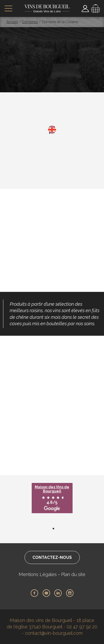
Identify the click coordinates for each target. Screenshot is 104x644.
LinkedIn (58, 593)
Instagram (70, 593)
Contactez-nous (52, 557)
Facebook (34, 593)
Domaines (30, 22)
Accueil (12, 22)
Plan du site (73, 574)
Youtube (46, 593)
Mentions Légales (38, 574)
